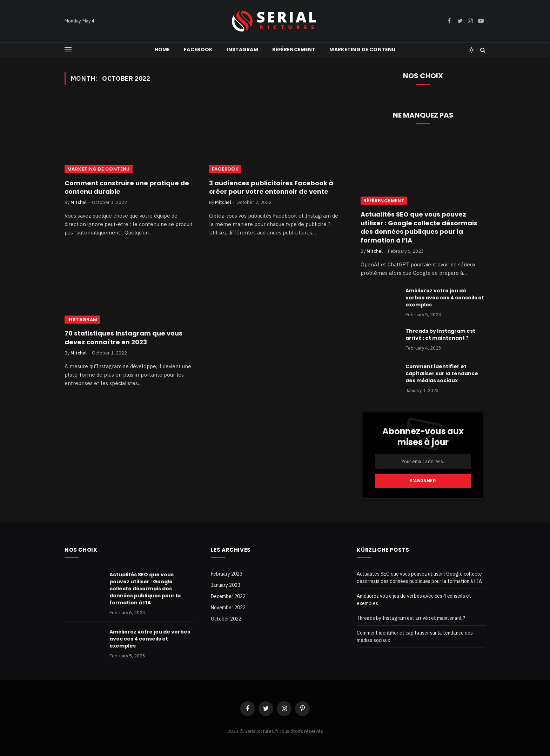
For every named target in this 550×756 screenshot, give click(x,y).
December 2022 (228, 596)
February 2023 (227, 574)
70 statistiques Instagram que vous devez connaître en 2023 (123, 338)
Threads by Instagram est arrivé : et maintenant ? (440, 334)
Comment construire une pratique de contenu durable (127, 187)
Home (162, 49)
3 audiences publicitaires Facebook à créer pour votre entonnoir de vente (271, 187)
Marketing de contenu (362, 49)
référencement (294, 49)
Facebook (198, 49)
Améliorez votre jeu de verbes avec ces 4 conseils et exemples (445, 298)
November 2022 (228, 608)
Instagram (242, 49)
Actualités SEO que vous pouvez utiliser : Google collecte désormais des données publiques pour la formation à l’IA (419, 227)
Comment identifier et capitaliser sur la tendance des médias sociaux (442, 373)
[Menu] (68, 50)
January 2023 (226, 585)
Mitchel (79, 202)
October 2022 (226, 619)
